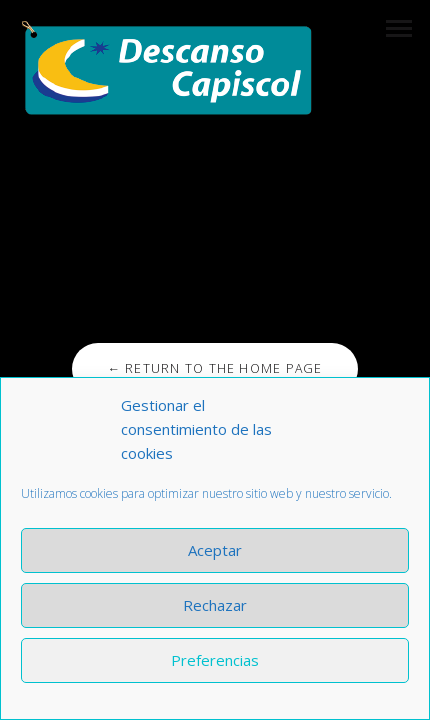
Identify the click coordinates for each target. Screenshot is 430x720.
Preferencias (215, 660)
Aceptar (215, 550)
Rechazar (215, 605)
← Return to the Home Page (214, 368)
